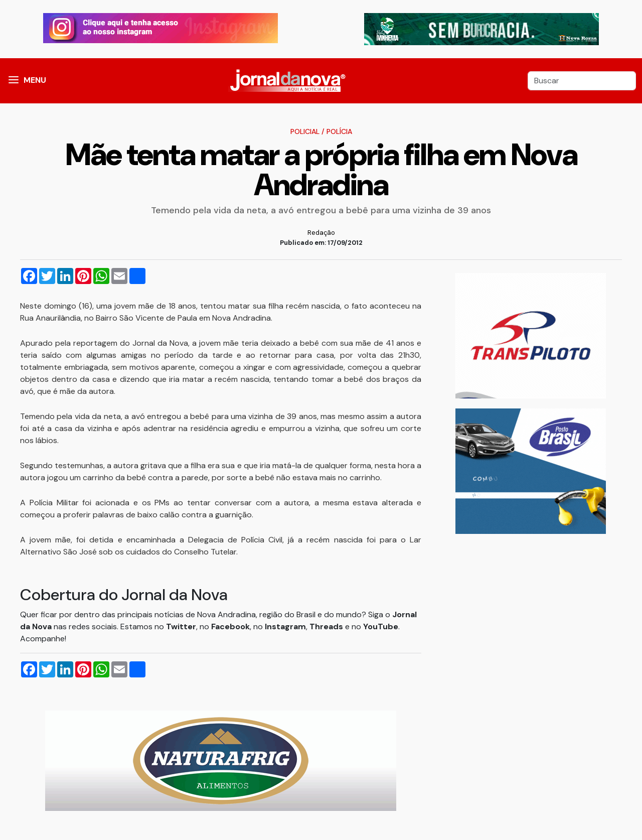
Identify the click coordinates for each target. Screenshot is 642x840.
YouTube (381, 626)
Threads (327, 626)
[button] (14, 81)
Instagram (285, 626)
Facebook (230, 626)
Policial (305, 131)
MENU (35, 80)
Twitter (181, 626)
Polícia (339, 131)
